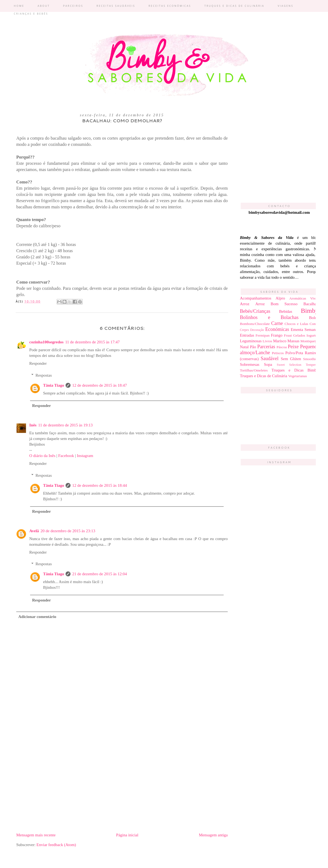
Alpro (280, 298)
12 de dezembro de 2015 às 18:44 (99, 485)
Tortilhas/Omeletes (254, 370)
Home (19, 6)
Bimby (310, 311)
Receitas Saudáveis (116, 6)
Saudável (270, 359)
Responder (38, 363)
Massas (293, 341)
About (44, 6)
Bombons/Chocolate (255, 324)
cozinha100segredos (46, 342)
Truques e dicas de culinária (234, 6)
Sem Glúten (291, 359)
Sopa (268, 364)
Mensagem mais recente (36, 835)
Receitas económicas (170, 6)
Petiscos (278, 353)
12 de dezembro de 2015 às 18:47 (99, 385)
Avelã (34, 531)
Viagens (285, 6)
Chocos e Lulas (296, 324)
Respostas (44, 375)
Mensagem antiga (213, 835)
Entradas (247, 335)
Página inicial (127, 835)
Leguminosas (251, 341)
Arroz (245, 304)
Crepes (244, 330)
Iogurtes (313, 335)
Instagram (85, 456)
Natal (244, 347)
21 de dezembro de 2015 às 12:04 (99, 574)
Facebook (66, 456)
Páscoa (282, 347)
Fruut (288, 335)
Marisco (280, 341)
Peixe (293, 347)
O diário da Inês (42, 456)
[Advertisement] (122, 786)
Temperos (312, 365)
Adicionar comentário (37, 617)
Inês (33, 425)
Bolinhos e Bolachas (269, 317)
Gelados (299, 335)
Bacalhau (311, 304)
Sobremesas (250, 364)
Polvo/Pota (294, 353)
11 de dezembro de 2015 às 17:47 (92, 342)
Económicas (277, 329)
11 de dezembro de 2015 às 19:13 (65, 425)
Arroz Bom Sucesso (276, 304)
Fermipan (263, 335)
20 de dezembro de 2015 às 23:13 (68, 531)
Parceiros (73, 6)
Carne (277, 323)
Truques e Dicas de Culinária (263, 376)
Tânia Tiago (54, 385)
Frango (277, 335)
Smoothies (311, 359)
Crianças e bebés (31, 14)
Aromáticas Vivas (304, 298)
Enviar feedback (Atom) (56, 845)
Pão (253, 347)
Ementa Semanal (305, 330)
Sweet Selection (289, 365)
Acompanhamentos (256, 298)
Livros (267, 341)
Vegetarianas (298, 376)
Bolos (314, 318)
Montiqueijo (309, 341)
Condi (314, 324)
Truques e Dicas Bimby (295, 370)
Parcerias (266, 347)
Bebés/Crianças (255, 311)
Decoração (257, 330)
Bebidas (286, 311)
